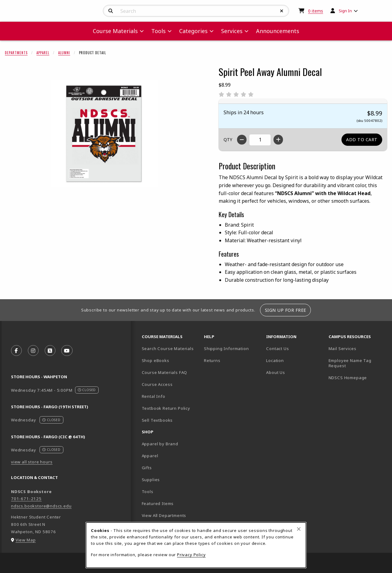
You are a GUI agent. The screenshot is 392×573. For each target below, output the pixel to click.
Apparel (43, 53)
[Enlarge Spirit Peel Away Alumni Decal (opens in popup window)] (104, 134)
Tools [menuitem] (158, 31)
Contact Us (277, 349)
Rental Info (154, 396)
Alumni (64, 53)
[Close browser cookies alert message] (299, 529)
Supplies (151, 480)
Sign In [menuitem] (345, 11)
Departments (16, 53)
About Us (276, 372)
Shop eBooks (156, 360)
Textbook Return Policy (166, 408)
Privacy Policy (191, 555)
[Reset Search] (282, 11)
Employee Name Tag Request (350, 363)
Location (275, 360)
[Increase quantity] (278, 140)
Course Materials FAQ (165, 372)
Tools (148, 492)
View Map (26, 540)
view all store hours (32, 462)
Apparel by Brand (160, 444)
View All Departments (164, 515)
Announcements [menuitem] (278, 31)
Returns (212, 360)
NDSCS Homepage (348, 378)
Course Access (157, 384)
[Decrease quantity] (242, 140)
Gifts (147, 468)
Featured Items (158, 503)
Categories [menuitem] (193, 31)
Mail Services (343, 349)
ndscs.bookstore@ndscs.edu (41, 506)
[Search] (111, 11)
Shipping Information (226, 349)
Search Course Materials (168, 349)
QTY (228, 139)
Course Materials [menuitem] (115, 31)
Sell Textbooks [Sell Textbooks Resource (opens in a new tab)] (157, 420)
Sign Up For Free (286, 310)
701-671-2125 (26, 499)
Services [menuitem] (232, 31)
